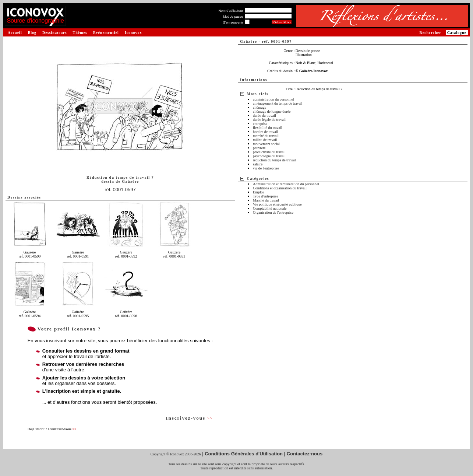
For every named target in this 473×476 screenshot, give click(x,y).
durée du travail (264, 115)
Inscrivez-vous (189, 418)
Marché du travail (266, 200)
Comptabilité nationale (270, 208)
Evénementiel (106, 33)
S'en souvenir (233, 22)
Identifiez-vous (62, 429)
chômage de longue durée (272, 111)
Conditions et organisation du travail (280, 188)
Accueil (15, 33)
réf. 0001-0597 (120, 190)
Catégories (258, 178)
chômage (260, 107)
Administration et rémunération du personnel (286, 184)
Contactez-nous (305, 454)
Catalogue (457, 33)
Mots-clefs (258, 94)
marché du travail (266, 136)
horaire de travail (265, 132)
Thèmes (80, 33)
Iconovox (133, 33)
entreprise (260, 124)
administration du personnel (273, 99)
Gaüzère (130, 181)
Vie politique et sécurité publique (277, 204)
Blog (32, 33)
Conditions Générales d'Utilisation (244, 454)
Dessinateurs (54, 33)
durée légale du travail (269, 120)
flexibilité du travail (267, 128)
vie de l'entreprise (266, 168)
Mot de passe (233, 17)
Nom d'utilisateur (231, 11)
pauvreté (259, 148)
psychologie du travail (269, 156)
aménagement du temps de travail (278, 103)
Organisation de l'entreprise (273, 212)
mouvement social (266, 144)
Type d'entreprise (266, 196)
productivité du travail (269, 152)
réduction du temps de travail (274, 160)
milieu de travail (265, 140)
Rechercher (430, 33)
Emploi (258, 192)
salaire (258, 164)
